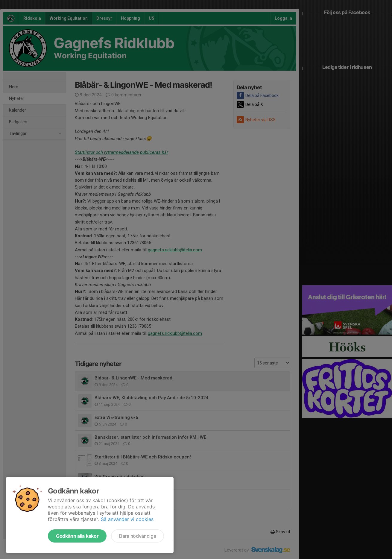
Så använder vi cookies (127, 519)
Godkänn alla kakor (77, 536)
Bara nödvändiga (137, 536)
